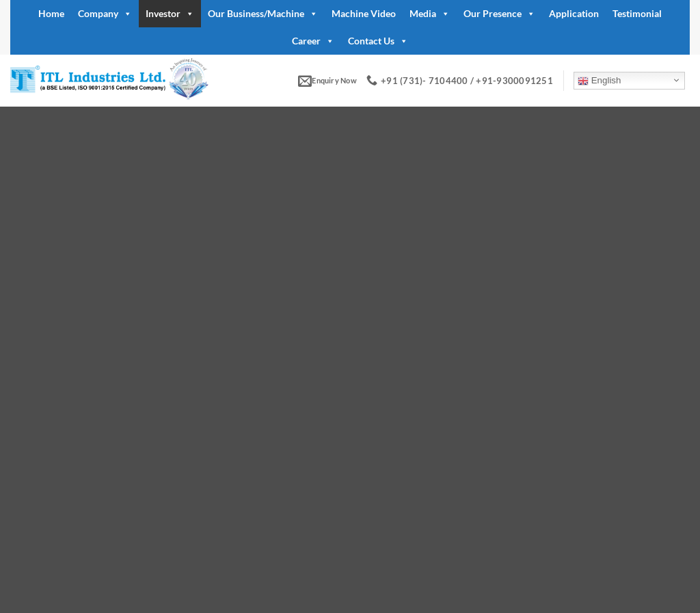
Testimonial (637, 13)
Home (51, 13)
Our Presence (499, 14)
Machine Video (364, 13)
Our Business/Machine (263, 14)
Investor (170, 14)
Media (430, 14)
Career (313, 41)
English (599, 81)
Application (574, 13)
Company (105, 14)
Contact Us (378, 41)
